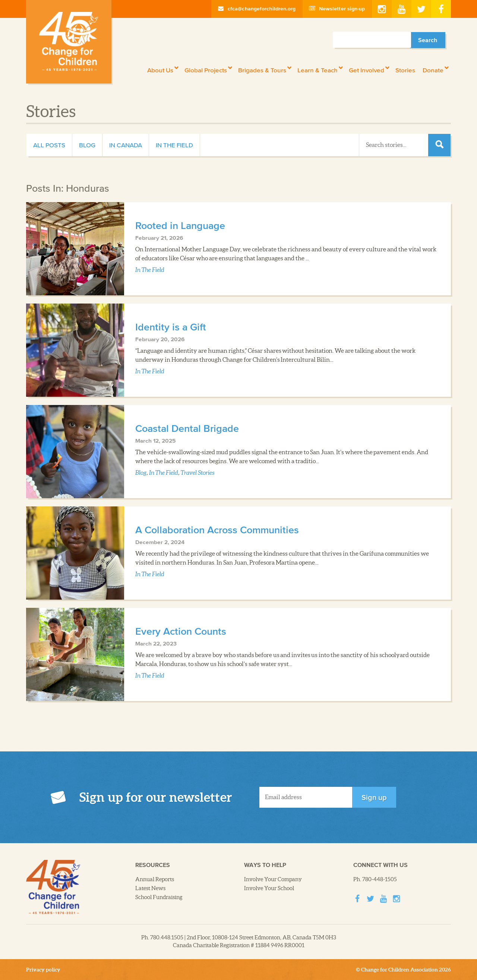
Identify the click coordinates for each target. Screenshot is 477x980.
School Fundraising (159, 897)
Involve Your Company (273, 879)
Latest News (150, 888)
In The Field (174, 145)
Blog (87, 145)
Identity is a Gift (171, 327)
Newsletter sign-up (337, 9)
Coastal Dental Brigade (187, 428)
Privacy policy (43, 970)
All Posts (49, 145)
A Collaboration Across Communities (217, 530)
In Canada (126, 145)
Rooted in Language (180, 225)
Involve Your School (269, 888)
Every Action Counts (181, 631)
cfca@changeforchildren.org (257, 9)
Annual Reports (155, 879)
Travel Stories (198, 473)
